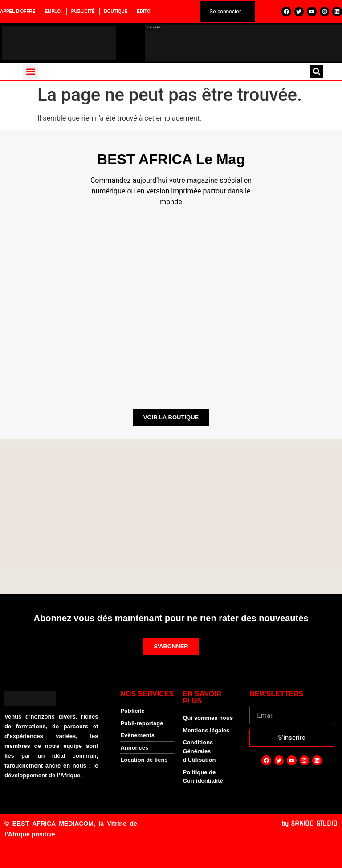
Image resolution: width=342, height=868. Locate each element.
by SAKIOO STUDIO (309, 824)
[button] (31, 72)
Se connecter (225, 12)
